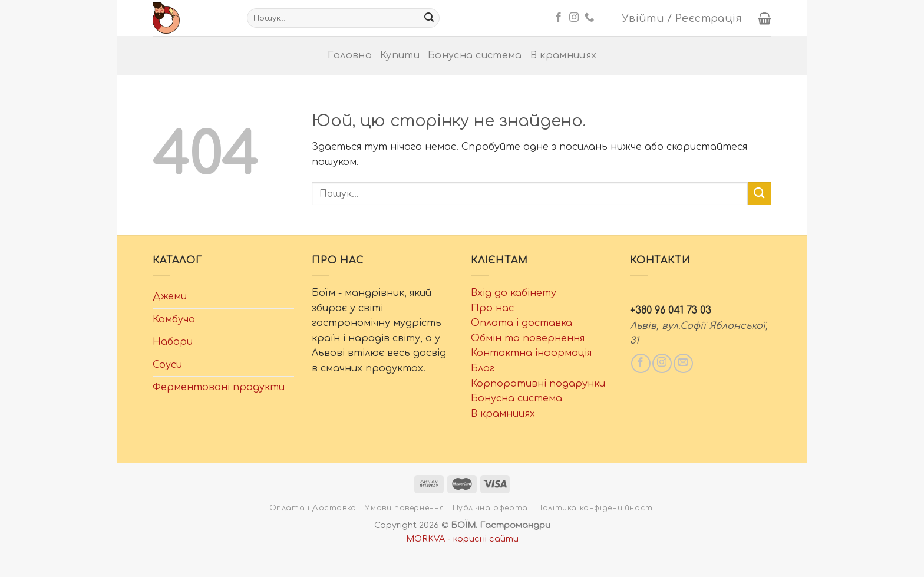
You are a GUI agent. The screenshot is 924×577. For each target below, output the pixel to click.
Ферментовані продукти (219, 387)
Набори (173, 342)
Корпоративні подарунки (538, 384)
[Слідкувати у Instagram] (574, 18)
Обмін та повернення (528, 338)
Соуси (167, 365)
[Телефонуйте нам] (589, 18)
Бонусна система (475, 55)
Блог (483, 368)
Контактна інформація (531, 353)
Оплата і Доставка (313, 508)
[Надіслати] (429, 18)
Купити (400, 55)
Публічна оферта (490, 508)
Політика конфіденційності (595, 508)
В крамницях (564, 55)
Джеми (170, 296)
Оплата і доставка (522, 323)
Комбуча (174, 319)
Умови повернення (404, 508)
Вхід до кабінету (514, 293)
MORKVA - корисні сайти (462, 539)
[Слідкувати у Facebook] (559, 18)
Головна (350, 55)
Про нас (492, 308)
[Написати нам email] (683, 363)
